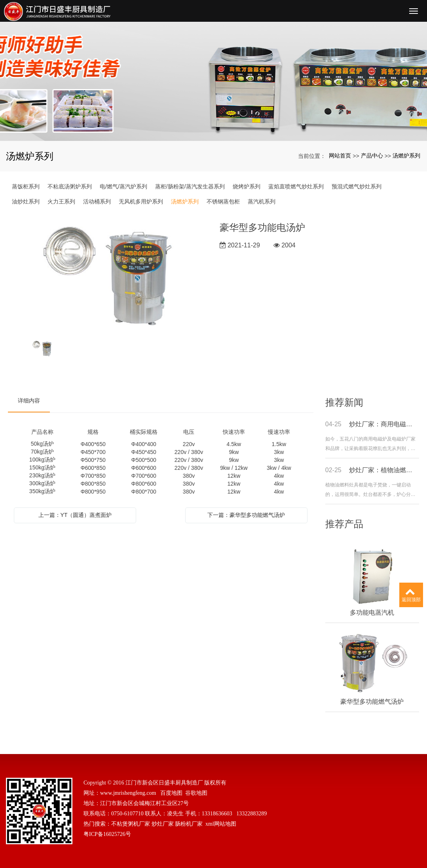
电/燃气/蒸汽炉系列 (123, 186)
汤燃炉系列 (406, 156)
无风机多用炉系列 (141, 201)
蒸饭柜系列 (26, 186)
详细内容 (29, 401)
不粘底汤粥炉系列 (70, 186)
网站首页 (340, 156)
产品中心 (372, 156)
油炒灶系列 (26, 201)
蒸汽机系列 (262, 201)
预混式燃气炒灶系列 (357, 186)
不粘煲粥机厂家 (131, 824)
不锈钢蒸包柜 (223, 201)
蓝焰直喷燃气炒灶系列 (296, 186)
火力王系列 (61, 201)
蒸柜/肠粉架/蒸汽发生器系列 (190, 186)
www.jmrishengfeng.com (128, 793)
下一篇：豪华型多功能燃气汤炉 (246, 515)
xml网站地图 (221, 824)
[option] (108, 277)
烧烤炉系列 (247, 186)
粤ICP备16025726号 (107, 834)
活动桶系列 (97, 201)
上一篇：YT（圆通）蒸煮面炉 (75, 515)
